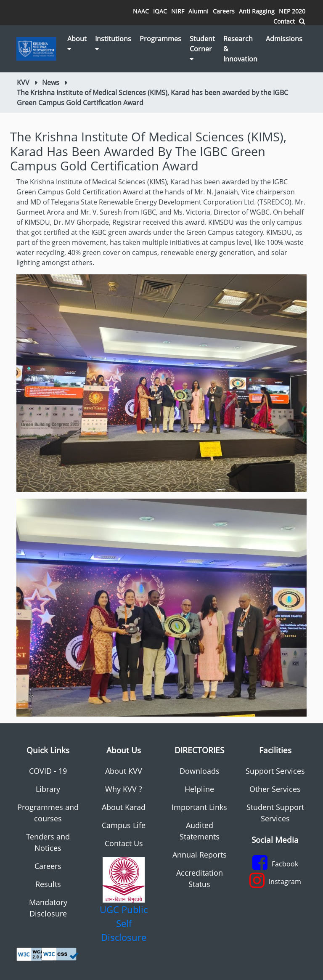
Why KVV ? (124, 789)
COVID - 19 (48, 771)
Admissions (284, 39)
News (51, 82)
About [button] (77, 43)
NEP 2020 (292, 11)
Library (48, 789)
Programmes (160, 39)
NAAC (141, 11)
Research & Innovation (240, 49)
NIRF (178, 11)
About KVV (124, 771)
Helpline (199, 789)
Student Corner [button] (202, 48)
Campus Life (124, 825)
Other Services (275, 789)
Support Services (275, 771)
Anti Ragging (257, 11)
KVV (23, 82)
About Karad (124, 807)
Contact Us (124, 843)
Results (48, 884)
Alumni (199, 11)
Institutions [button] (113, 43)
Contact (284, 21)
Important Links (199, 807)
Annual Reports (200, 855)
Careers (224, 11)
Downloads (200, 771)
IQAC (160, 11)
